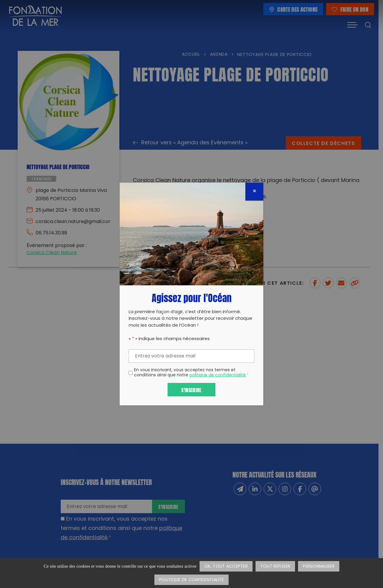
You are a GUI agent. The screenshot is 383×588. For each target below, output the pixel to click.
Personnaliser (319, 567)
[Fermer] (254, 192)
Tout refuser (275, 567)
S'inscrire (191, 390)
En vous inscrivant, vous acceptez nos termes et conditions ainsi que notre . (191, 373)
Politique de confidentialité (191, 580)
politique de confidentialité (218, 375)
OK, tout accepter (226, 567)
